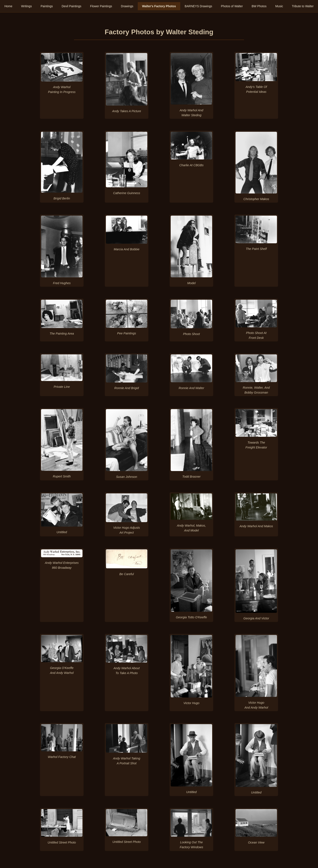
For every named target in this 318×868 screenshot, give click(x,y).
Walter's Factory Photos (159, 6)
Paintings (47, 6)
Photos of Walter (232, 6)
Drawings (127, 6)
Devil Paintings (72, 6)
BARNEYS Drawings (198, 6)
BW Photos (259, 6)
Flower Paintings (101, 6)
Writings (26, 6)
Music (279, 6)
